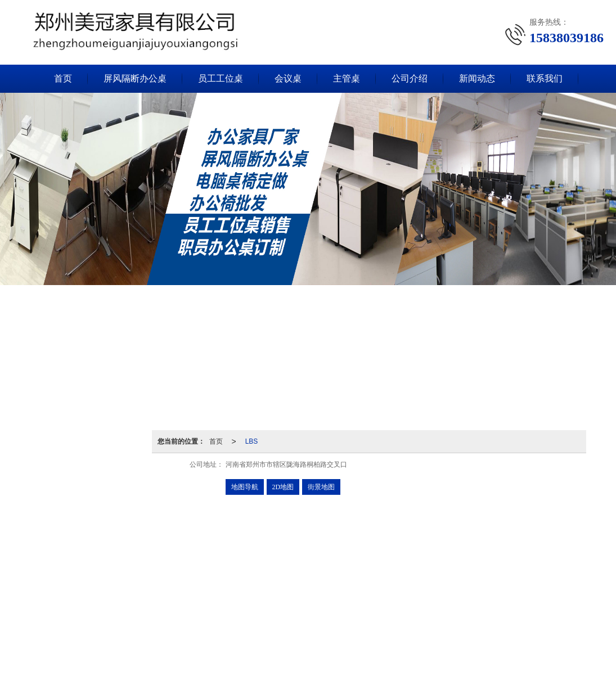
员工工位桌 (221, 78)
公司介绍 (410, 78)
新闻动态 (477, 78)
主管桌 (347, 78)
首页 (63, 78)
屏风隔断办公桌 (135, 78)
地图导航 (245, 487)
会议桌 (288, 78)
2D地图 (283, 487)
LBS (252, 441)
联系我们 (545, 78)
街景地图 (321, 487)
